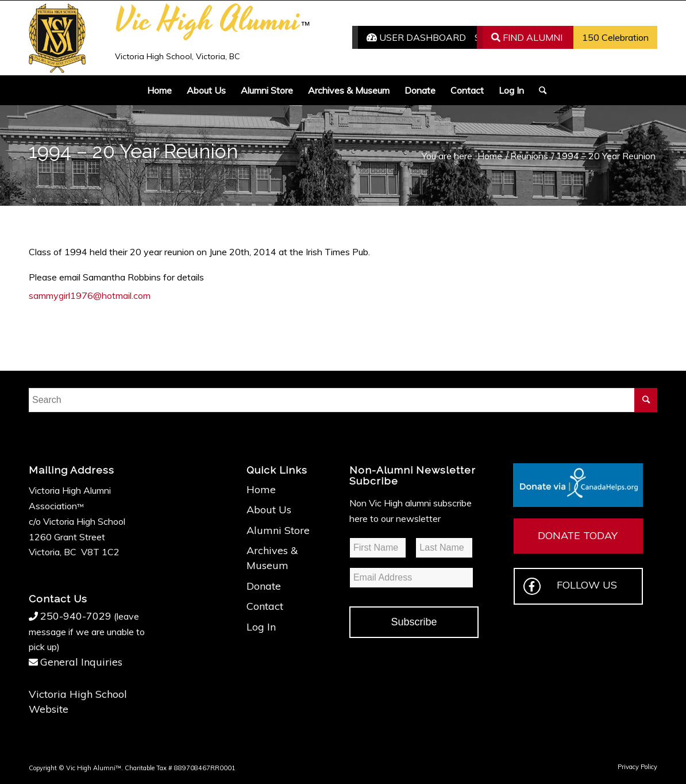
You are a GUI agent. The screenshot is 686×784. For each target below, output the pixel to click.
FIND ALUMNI (527, 37)
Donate (264, 586)
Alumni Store (278, 530)
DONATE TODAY (578, 535)
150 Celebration (615, 37)
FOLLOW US (570, 586)
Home (261, 489)
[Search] (539, 90)
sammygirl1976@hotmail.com (90, 295)
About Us (269, 510)
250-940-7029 (76, 616)
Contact (265, 606)
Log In (261, 627)
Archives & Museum (272, 558)
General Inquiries (81, 662)
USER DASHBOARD (416, 37)
